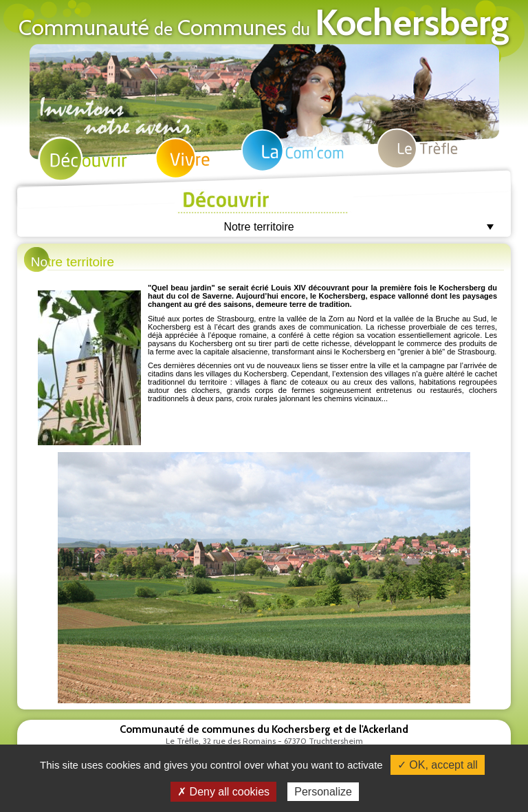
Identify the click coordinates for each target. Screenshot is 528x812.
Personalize (323, 792)
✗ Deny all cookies (223, 792)
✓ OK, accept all (438, 765)
